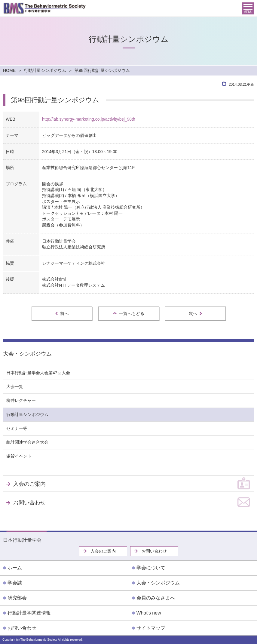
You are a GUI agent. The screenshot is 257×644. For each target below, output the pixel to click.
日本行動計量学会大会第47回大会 (38, 373)
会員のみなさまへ (156, 598)
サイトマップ (151, 628)
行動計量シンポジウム (45, 70)
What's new (149, 613)
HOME (9, 70)
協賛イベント (19, 456)
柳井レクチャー (21, 400)
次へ (195, 313)
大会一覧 (15, 387)
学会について (151, 568)
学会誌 (15, 583)
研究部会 (17, 598)
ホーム (15, 568)
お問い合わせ (29, 503)
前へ (62, 313)
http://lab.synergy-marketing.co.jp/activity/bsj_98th (89, 119)
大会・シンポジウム (27, 354)
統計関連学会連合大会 (27, 442)
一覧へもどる (129, 313)
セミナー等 (17, 428)
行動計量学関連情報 (29, 613)
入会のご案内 (29, 484)
